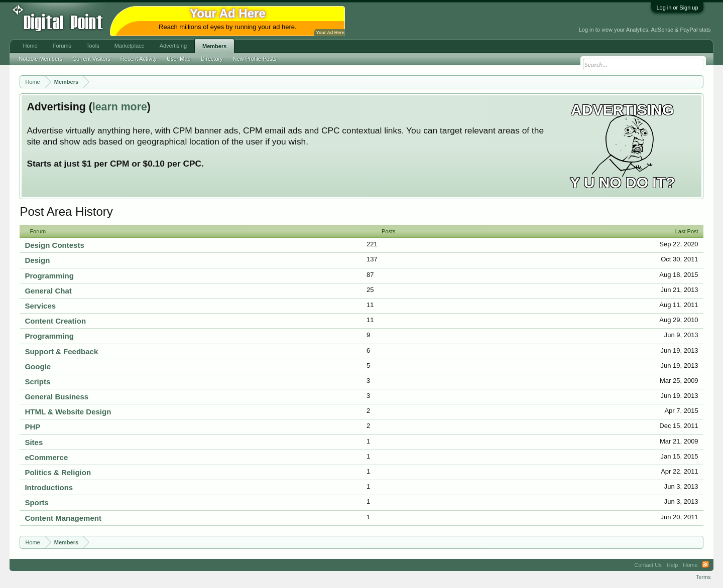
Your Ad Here (330, 33)
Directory (212, 59)
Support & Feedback (61, 351)
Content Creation (55, 321)
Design (37, 260)
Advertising (173, 46)
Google (38, 366)
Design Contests (54, 245)
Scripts (37, 382)
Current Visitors (91, 59)
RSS (705, 565)
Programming (49, 276)
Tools (93, 46)
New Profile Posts (255, 59)
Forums (62, 46)
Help (673, 565)
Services (40, 306)
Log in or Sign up (677, 8)
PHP (32, 427)
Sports (37, 502)
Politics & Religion (58, 472)
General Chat (48, 291)
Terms (703, 577)
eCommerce (46, 457)
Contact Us (648, 565)
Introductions (49, 487)
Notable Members (40, 59)
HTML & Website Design (68, 412)
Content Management (63, 518)
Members (214, 46)
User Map (179, 59)
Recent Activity (139, 59)
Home (30, 46)
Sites (34, 442)
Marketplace (130, 46)
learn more (120, 107)
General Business (56, 397)
